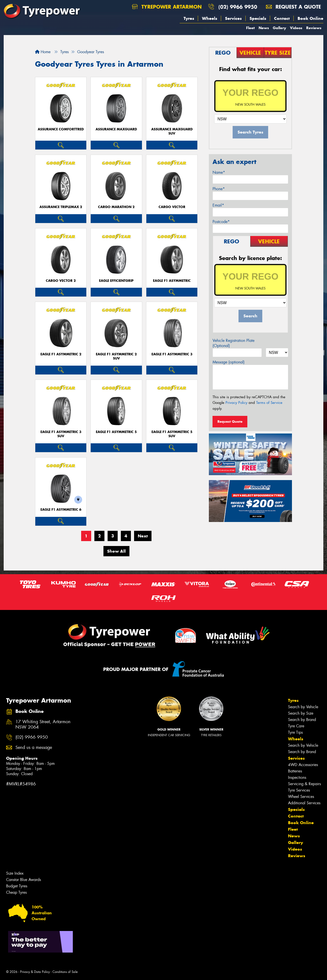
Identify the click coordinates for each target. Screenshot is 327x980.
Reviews (314, 28)
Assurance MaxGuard (116, 129)
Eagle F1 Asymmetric (172, 281)
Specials (258, 18)
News (264, 28)
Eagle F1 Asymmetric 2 (61, 354)
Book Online (310, 18)
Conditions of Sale (65, 972)
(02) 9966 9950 (238, 7)
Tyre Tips (295, 732)
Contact (282, 18)
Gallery (279, 28)
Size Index (15, 873)
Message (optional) (229, 362)
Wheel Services (301, 797)
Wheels (210, 18)
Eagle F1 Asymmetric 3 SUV (61, 434)
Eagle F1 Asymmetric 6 (61, 510)
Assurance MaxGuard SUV (172, 131)
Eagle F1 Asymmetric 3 (172, 354)
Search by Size (301, 713)
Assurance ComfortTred (61, 129)
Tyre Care (296, 726)
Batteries (295, 771)
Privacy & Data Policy (35, 972)
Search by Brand (302, 720)
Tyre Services (299, 790)
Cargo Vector (172, 207)
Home (43, 52)
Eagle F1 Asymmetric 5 (116, 432)
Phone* (219, 189)
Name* (219, 172)
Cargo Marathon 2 (116, 207)
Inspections (297, 777)
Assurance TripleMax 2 (61, 207)
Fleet (250, 28)
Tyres (189, 18)
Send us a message (34, 748)
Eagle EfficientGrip (116, 281)
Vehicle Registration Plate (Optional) (233, 343)
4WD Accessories (303, 765)
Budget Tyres (17, 886)
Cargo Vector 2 (61, 281)
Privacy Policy (236, 403)
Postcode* (221, 222)
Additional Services (304, 803)
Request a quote (293, 7)
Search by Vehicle (303, 707)
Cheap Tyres (16, 892)
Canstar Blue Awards (24, 880)
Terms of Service (269, 403)
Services (233, 18)
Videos (296, 28)
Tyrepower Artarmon (167, 7)
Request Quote (230, 422)
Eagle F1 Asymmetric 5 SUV (172, 434)
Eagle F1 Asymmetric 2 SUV (116, 356)
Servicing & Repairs (304, 784)
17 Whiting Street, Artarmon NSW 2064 (43, 725)
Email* (218, 205)
